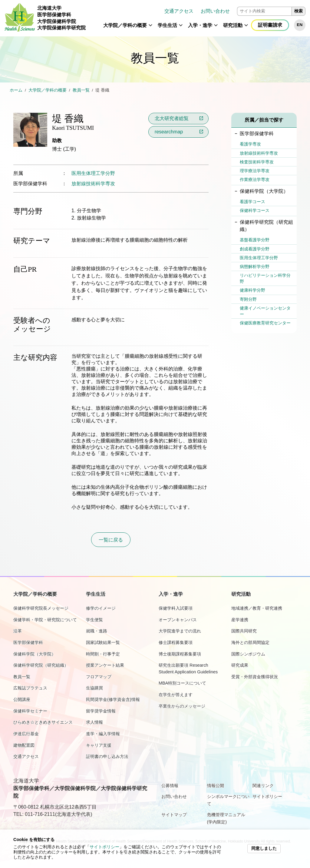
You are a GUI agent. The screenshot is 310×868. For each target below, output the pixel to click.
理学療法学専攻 (255, 171)
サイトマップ (174, 815)
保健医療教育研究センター (265, 323)
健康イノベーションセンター (265, 311)
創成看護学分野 (255, 249)
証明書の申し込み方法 (107, 756)
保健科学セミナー (30, 711)
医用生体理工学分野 (93, 173)
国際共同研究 (244, 631)
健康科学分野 (252, 290)
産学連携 (240, 620)
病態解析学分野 (255, 266)
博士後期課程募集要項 (180, 654)
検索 (298, 11)
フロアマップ (99, 677)
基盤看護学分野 (255, 240)
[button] (150, 28)
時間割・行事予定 (103, 654)
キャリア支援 (99, 745)
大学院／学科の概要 (125, 25)
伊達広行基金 (26, 734)
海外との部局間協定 (250, 642)
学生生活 (167, 25)
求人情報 (94, 722)
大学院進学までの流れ (180, 631)
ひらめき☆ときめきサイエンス (43, 722)
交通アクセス (179, 11)
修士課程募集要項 (176, 642)
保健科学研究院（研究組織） (41, 665)
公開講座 (22, 699)
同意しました (264, 848)
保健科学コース (255, 210)
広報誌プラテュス (30, 688)
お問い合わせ (215, 11)
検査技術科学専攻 (257, 162)
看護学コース (252, 202)
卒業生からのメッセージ (182, 706)
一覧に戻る (111, 540)
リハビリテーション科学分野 (265, 278)
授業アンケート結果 (105, 665)
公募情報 (170, 786)
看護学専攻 (250, 144)
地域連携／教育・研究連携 (257, 608)
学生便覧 (94, 620)
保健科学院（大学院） (35, 654)
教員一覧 (81, 90)
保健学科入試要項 (176, 608)
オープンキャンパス (178, 620)
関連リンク (263, 786)
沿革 (18, 631)
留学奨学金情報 (101, 711)
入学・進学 (200, 25)
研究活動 (233, 25)
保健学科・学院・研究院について (45, 620)
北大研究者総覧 (172, 118)
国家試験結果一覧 (103, 642)
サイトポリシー (104, 847)
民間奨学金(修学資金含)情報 (113, 699)
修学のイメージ (101, 608)
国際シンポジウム (248, 654)
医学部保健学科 (28, 642)
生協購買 (94, 688)
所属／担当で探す (264, 120)
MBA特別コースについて (182, 683)
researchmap (169, 132)
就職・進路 (97, 631)
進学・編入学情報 (103, 734)
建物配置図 (24, 745)
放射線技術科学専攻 (93, 184)
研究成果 (240, 665)
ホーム (16, 90)
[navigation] (198, 18)
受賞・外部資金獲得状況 (255, 677)
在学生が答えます (176, 695)
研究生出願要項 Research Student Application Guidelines (188, 669)
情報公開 (216, 786)
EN (300, 25)
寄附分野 (248, 299)
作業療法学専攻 (255, 179)
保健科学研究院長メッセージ (41, 608)
